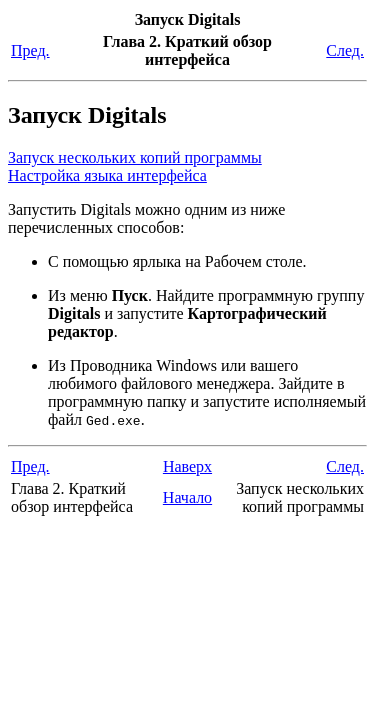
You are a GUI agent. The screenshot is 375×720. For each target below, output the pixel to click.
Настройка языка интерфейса (107, 175)
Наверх (187, 466)
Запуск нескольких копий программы (135, 157)
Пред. (30, 50)
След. (345, 50)
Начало (187, 497)
